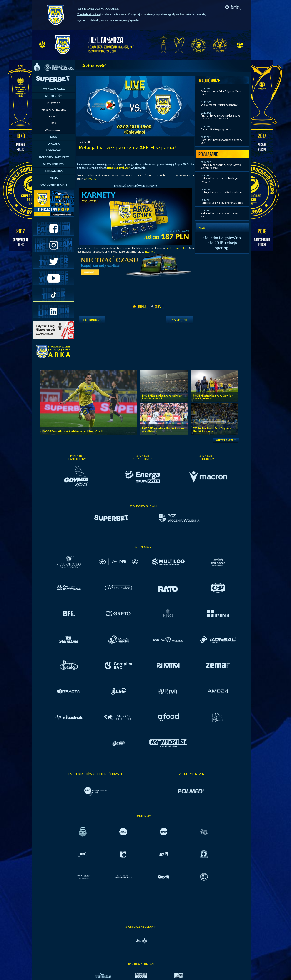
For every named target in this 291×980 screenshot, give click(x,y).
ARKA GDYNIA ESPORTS (54, 185)
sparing (222, 248)
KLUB (54, 137)
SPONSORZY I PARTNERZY (54, 157)
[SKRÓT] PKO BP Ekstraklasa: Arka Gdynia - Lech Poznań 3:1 (221, 117)
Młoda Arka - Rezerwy (54, 110)
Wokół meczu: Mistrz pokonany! (220, 105)
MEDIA (54, 178)
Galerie (54, 116)
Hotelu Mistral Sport (119, 168)
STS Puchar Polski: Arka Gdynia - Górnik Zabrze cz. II (212, 430)
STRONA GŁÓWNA (54, 89)
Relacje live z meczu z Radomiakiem (222, 192)
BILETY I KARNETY (54, 164)
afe (206, 238)
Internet (150, 252)
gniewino (233, 238)
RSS (54, 123)
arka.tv (216, 238)
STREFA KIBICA (54, 171)
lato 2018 (215, 243)
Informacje (54, 103)
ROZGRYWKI (54, 150)
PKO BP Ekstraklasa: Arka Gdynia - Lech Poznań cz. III (73, 431)
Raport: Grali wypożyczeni (216, 129)
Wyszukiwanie (54, 130)
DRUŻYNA (54, 144)
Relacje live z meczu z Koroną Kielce (222, 203)
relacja (231, 243)
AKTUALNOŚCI (54, 96)
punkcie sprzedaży (177, 248)
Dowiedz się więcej (89, 14)
